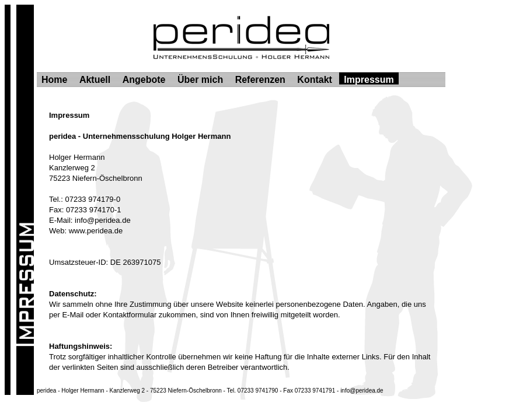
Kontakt (315, 80)
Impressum (369, 80)
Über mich (200, 80)
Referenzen (260, 80)
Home (54, 80)
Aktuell (95, 80)
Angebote (144, 80)
